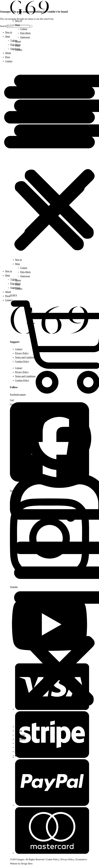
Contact (19, 751)
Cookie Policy (52, 859)
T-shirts (24, 29)
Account (20, 756)
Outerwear (20, 735)
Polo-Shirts (20, 739)
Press (18, 747)
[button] (49, 166)
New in (18, 21)
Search (3, 26)
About (18, 743)
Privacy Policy (68, 859)
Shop (17, 25)
